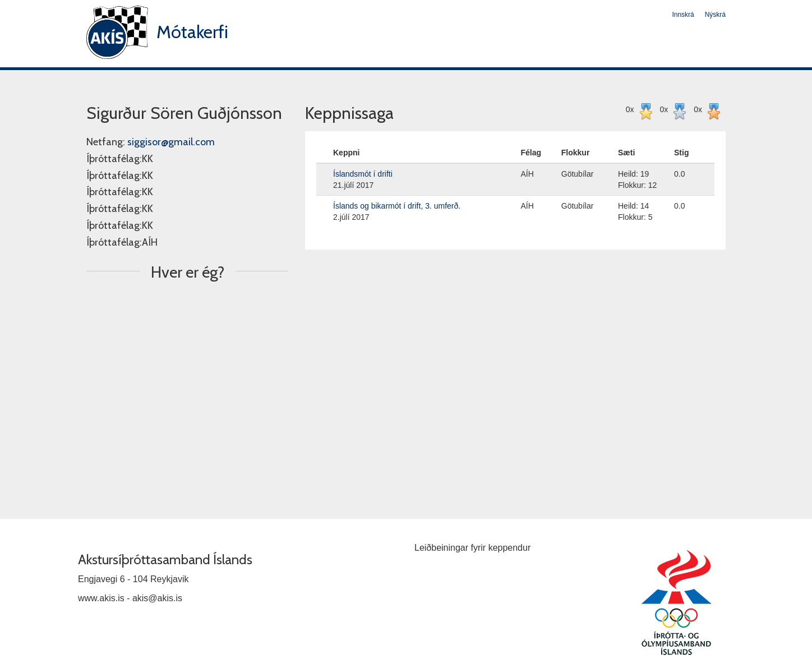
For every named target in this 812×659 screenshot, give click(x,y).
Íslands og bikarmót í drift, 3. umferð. (397, 206)
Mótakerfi (192, 32)
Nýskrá (715, 15)
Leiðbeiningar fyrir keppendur (472, 548)
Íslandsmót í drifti (363, 174)
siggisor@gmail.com (171, 142)
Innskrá (683, 15)
